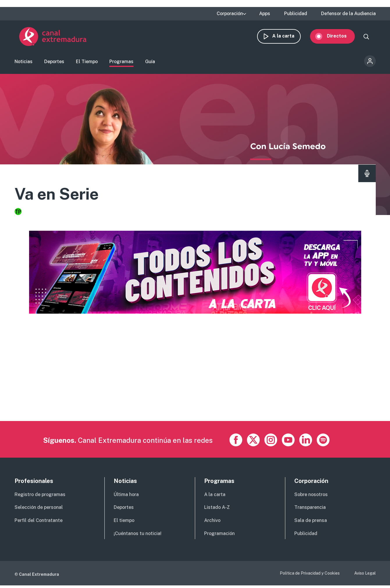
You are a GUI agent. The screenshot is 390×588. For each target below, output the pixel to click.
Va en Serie (61, 195)
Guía (150, 63)
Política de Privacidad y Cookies (310, 575)
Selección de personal (39, 510)
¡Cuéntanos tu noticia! (138, 536)
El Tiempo (87, 63)
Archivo (212, 523)
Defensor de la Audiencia (348, 14)
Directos (341, 37)
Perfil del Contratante (39, 523)
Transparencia (310, 510)
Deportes (54, 63)
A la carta (288, 37)
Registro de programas (40, 497)
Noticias (24, 63)
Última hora (126, 497)
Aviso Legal (365, 575)
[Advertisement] (189, 383)
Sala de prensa (311, 523)
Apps (265, 14)
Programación (219, 536)
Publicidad (296, 14)
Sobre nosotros (311, 497)
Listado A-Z (217, 510)
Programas (121, 63)
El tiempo (124, 523)
